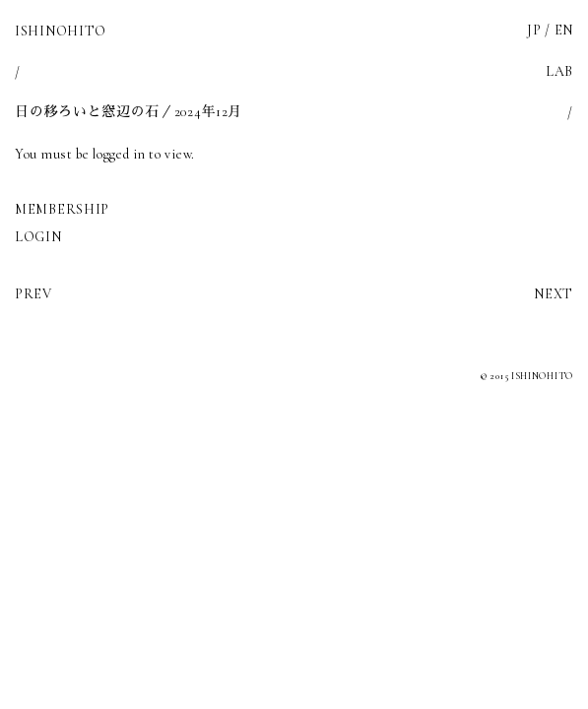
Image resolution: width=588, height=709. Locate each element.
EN (564, 30)
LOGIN (38, 237)
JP (534, 30)
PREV (33, 294)
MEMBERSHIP (62, 209)
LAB (559, 71)
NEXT (554, 294)
